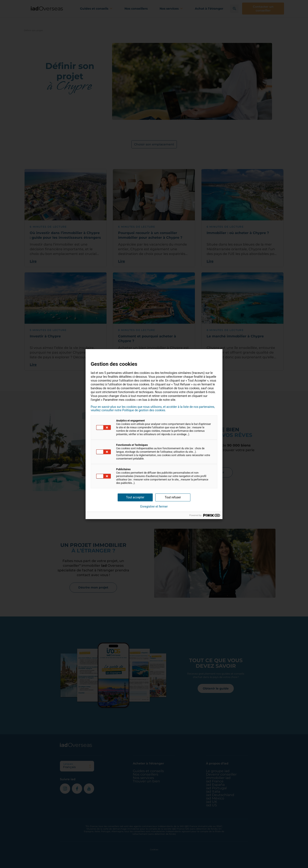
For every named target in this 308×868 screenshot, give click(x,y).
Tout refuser (173, 497)
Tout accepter (135, 497)
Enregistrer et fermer (154, 506)
